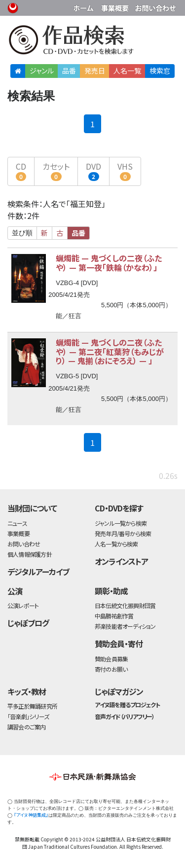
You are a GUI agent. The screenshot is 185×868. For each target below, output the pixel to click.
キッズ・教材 (27, 691)
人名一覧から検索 (116, 544)
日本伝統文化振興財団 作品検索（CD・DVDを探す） (92, 42)
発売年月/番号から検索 (123, 533)
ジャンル (42, 71)
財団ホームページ (85, 6)
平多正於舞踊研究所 (32, 706)
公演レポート (23, 605)
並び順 (22, 233)
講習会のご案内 (27, 727)
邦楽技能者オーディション (125, 626)
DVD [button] (93, 171)
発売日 (95, 71)
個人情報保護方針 (30, 554)
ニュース (17, 523)
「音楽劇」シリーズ (28, 716)
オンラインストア (121, 561)
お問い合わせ (155, 6)
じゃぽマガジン (119, 691)
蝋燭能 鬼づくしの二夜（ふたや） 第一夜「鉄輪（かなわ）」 (109, 263)
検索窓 (160, 71)
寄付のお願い (111, 669)
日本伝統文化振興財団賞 (125, 605)
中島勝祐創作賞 (114, 616)
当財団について (32, 508)
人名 (127, 71)
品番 (69, 71)
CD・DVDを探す (119, 508)
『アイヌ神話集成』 (31, 815)
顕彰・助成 (111, 591)
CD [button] (21, 171)
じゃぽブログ (28, 623)
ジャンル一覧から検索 (121, 523)
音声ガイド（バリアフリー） (125, 716)
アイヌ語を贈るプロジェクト (127, 705)
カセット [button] (56, 171)
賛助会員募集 (111, 659)
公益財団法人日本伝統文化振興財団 (13, 7)
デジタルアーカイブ (38, 572)
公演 (15, 591)
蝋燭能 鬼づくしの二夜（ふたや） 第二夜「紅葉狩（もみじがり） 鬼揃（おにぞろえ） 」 (110, 351)
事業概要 (116, 6)
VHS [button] (125, 171)
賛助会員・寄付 (119, 644)
